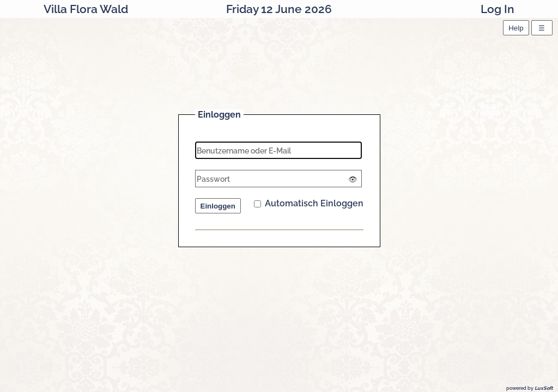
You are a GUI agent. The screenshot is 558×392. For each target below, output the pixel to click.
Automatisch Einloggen (309, 203)
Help (516, 28)
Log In (498, 9)
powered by (529, 388)
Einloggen (218, 206)
